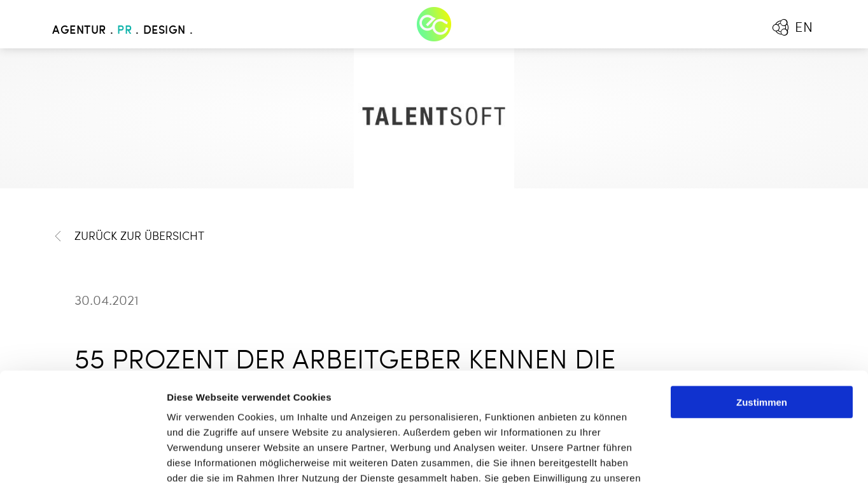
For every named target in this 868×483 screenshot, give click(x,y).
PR (124, 31)
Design (164, 31)
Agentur (79, 31)
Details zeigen (677, 458)
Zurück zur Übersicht (128, 236)
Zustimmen (762, 300)
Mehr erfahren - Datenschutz (235, 406)
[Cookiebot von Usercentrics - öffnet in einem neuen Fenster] (82, 458)
